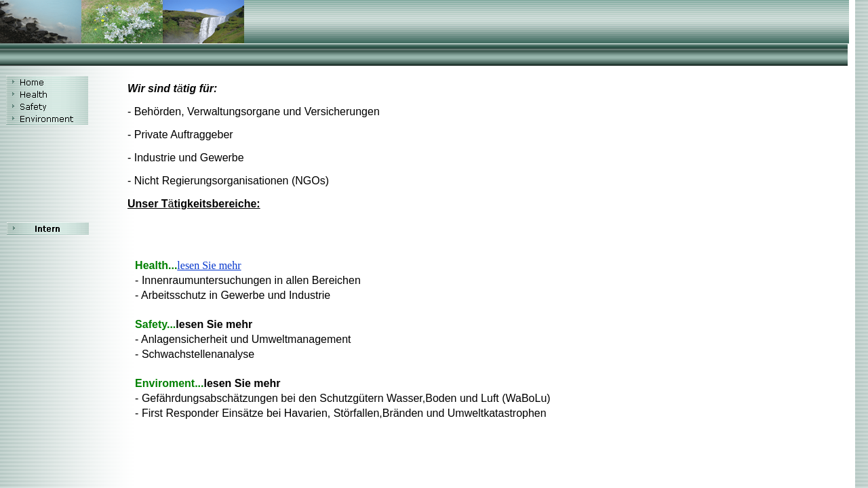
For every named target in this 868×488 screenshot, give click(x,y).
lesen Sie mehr (209, 265)
